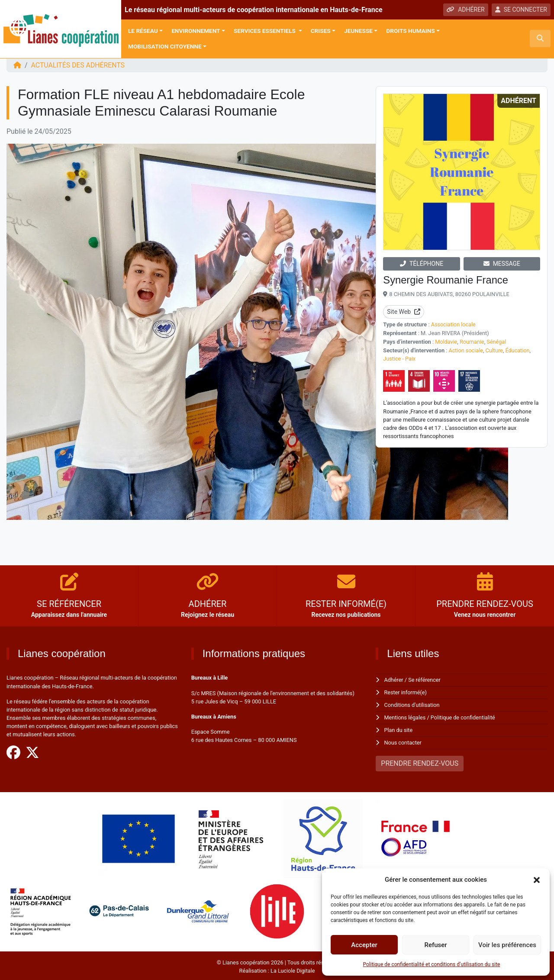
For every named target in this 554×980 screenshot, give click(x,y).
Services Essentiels (265, 31)
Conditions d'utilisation (412, 704)
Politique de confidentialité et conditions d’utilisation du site (432, 964)
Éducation (518, 350)
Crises (321, 31)
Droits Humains (410, 31)
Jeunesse (358, 31)
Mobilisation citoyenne (165, 46)
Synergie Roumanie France (446, 280)
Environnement (196, 31)
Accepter (364, 945)
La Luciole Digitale (293, 969)
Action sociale (466, 350)
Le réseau (143, 31)
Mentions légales (405, 717)
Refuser (435, 945)
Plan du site (399, 729)
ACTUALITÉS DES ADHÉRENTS (79, 65)
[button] (537, 880)
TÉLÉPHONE (422, 264)
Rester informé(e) (406, 692)
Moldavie (446, 341)
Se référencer (425, 680)
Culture (495, 350)
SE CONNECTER (521, 10)
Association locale (454, 324)
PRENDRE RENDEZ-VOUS (420, 761)
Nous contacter (403, 741)
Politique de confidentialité (464, 717)
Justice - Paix (399, 358)
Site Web (404, 312)
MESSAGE (502, 264)
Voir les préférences (507, 945)
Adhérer (394, 680)
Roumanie (472, 341)
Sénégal (497, 341)
